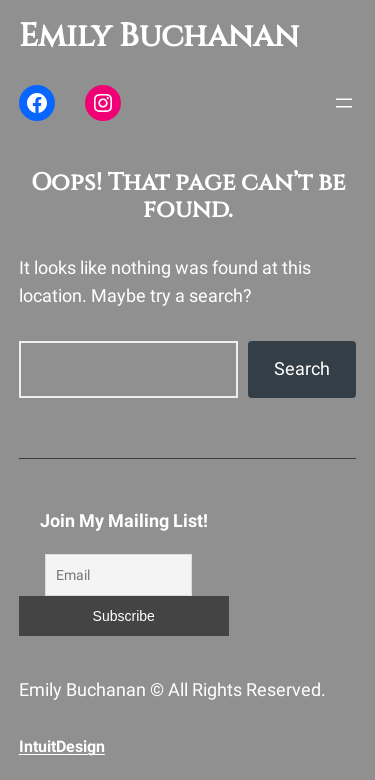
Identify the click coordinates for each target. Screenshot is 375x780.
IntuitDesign (62, 746)
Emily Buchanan (159, 36)
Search (302, 368)
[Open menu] (344, 103)
